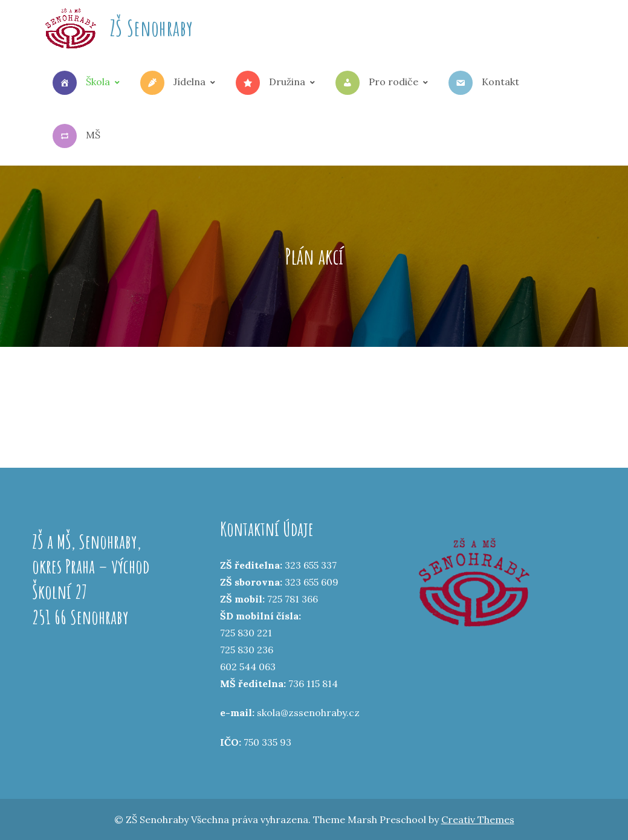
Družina (270, 83)
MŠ (76, 136)
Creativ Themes (478, 819)
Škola (81, 83)
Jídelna (173, 83)
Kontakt (484, 83)
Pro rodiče (377, 83)
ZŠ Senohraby (151, 28)
